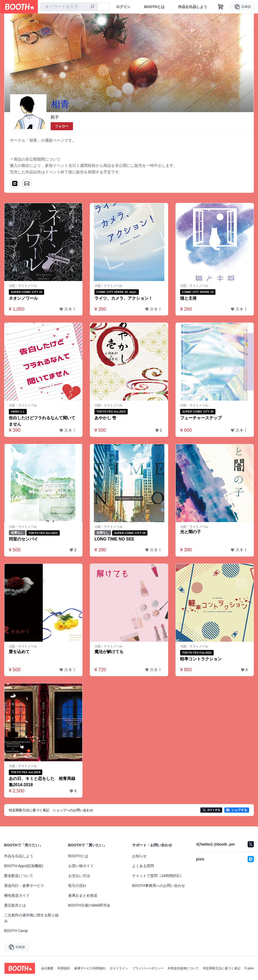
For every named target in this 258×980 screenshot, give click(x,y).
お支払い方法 (79, 876)
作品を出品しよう (193, 7)
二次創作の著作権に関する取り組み (31, 918)
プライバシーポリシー (148, 968)
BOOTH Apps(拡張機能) (24, 866)
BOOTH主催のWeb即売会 (89, 905)
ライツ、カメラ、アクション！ (124, 298)
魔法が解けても (109, 652)
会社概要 (47, 968)
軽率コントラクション (201, 659)
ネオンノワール (23, 298)
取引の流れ (77, 886)
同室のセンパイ (23, 539)
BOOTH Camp (16, 931)
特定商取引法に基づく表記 (222, 968)
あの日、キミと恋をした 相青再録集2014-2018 (42, 782)
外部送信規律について (183, 968)
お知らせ (139, 856)
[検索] (92, 7)
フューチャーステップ (201, 418)
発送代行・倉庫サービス (24, 886)
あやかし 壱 (105, 418)
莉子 (55, 117)
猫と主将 (188, 298)
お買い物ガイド (81, 866)
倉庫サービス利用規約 (90, 968)
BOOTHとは (154, 7)
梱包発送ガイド (17, 895)
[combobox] (69, 7)
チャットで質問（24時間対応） (158, 876)
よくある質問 (143, 866)
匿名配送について (19, 876)
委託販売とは (15, 905)
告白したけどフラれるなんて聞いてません (42, 421)
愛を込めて (19, 652)
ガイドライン (119, 968)
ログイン (123, 7)
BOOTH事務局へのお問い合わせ (159, 886)
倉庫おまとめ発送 (83, 895)
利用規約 (64, 968)
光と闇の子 (191, 532)
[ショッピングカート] (221, 7)
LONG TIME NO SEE (114, 539)
